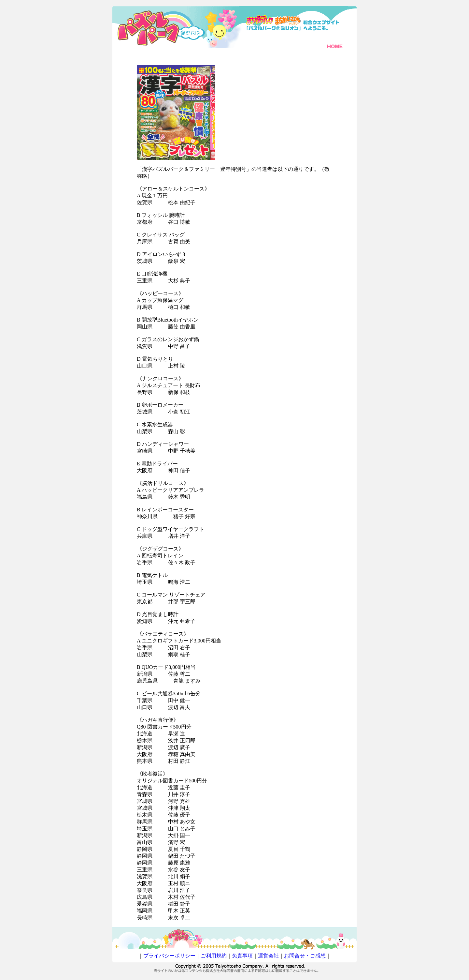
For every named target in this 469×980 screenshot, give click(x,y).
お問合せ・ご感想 (305, 956)
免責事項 (242, 956)
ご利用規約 (214, 956)
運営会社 (268, 956)
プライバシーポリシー (169, 956)
